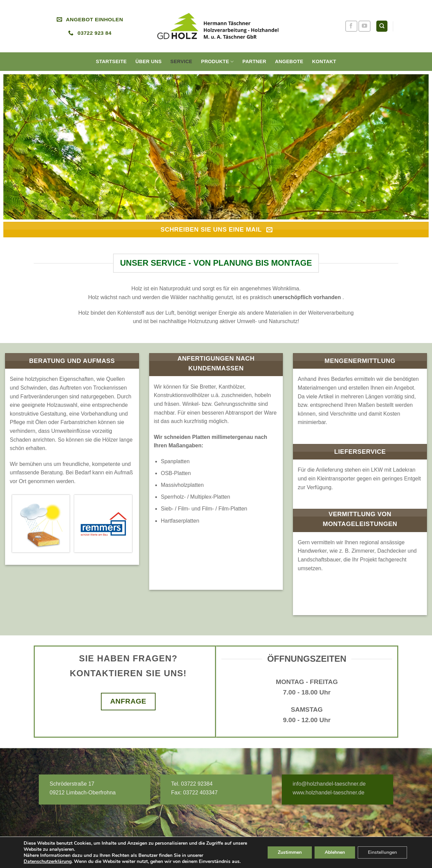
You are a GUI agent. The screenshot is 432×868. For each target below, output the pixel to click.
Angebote (289, 61)
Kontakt (324, 61)
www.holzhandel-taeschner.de (329, 793)
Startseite (111, 61)
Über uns (148, 61)
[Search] (382, 26)
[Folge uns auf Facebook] (351, 26)
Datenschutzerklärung (48, 861)
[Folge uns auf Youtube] (364, 26)
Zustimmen (290, 852)
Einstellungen (382, 852)
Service (181, 61)
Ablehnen (335, 852)
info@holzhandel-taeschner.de (329, 784)
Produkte (218, 62)
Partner (254, 61)
